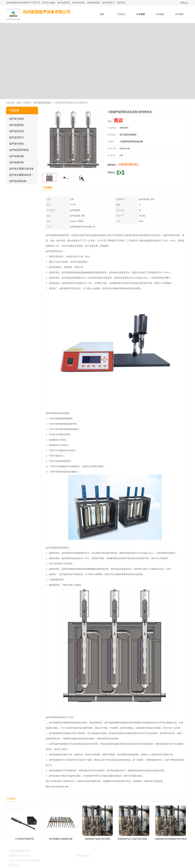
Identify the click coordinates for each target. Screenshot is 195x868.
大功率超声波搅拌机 (24, 839)
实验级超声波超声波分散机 (97, 839)
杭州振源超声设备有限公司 (64, 856)
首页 (102, 14)
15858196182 (128, 164)
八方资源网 (26, 865)
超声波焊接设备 (18, 181)
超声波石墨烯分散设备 (21, 169)
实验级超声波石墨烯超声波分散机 (171, 839)
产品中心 (121, 14)
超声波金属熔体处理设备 (23, 175)
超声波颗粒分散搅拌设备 (61, 839)
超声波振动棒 (17, 156)
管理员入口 (46, 865)
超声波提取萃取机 (43, 103)
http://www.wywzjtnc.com (57, 787)
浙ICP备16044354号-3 (40, 856)
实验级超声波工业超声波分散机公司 (134, 839)
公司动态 (160, 14)
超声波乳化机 (17, 131)
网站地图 (56, 865)
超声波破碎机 (17, 162)
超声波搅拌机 (17, 125)
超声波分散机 (17, 119)
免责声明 (36, 865)
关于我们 (179, 14)
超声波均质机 (17, 144)
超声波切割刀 (17, 137)
